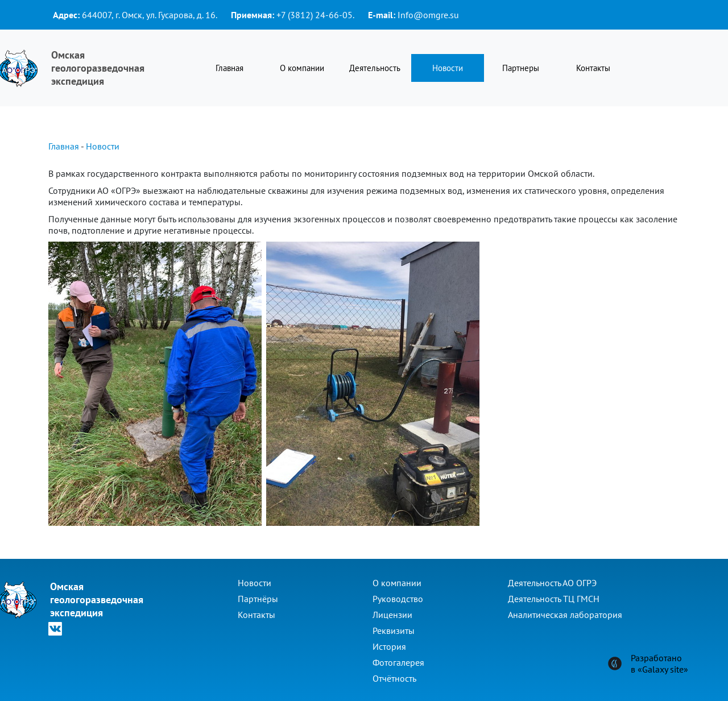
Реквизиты (394, 631)
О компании (302, 68)
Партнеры (521, 68)
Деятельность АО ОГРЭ (552, 583)
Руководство (398, 599)
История (389, 646)
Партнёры (258, 599)
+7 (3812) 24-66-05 (315, 15)
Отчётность (394, 678)
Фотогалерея (398, 662)
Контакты (593, 68)
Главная (229, 68)
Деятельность (375, 68)
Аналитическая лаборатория (565, 615)
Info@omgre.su (428, 15)
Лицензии (392, 615)
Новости (448, 68)
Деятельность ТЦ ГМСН (554, 599)
